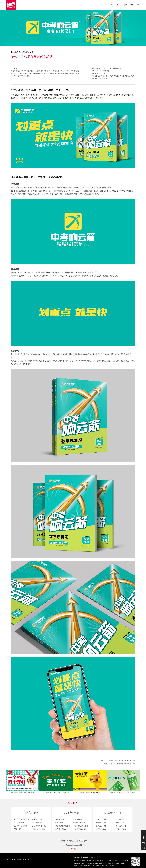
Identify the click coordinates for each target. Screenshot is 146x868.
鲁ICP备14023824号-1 (80, 863)
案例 (125, 5)
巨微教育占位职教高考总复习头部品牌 (121, 761)
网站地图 (111, 866)
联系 (138, 5)
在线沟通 (73, 849)
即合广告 (104, 866)
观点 (132, 5)
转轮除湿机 (91, 866)
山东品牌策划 (83, 866)
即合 (119, 5)
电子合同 (98, 866)
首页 (113, 5)
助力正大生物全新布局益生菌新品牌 (122, 764)
